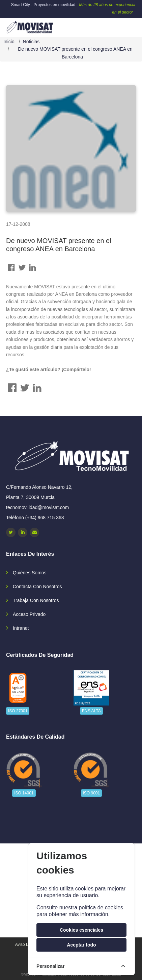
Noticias (31, 42)
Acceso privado (29, 614)
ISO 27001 (18, 711)
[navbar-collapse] (123, 25)
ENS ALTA (91, 711)
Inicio (9, 42)
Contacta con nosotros (37, 587)
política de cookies (101, 907)
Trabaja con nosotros (36, 600)
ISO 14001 (24, 793)
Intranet (21, 628)
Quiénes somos (30, 573)
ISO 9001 (92, 793)
